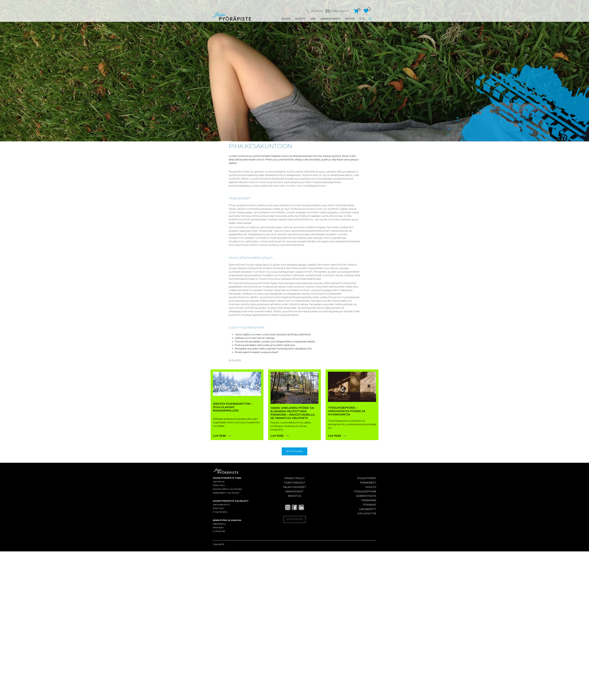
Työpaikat (369, 505)
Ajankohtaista (330, 19)
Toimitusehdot (294, 483)
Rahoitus (295, 496)
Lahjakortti (368, 509)
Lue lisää (219, 435)
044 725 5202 (317, 11)
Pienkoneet (368, 483)
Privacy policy (294, 478)
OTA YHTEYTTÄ (294, 519)
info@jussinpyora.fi (339, 11)
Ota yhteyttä (367, 514)
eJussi (286, 19)
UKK (313, 19)
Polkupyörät (367, 478)
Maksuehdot (294, 492)
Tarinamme (369, 500)
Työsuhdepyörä (365, 492)
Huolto (300, 19)
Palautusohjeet (295, 487)
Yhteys (350, 19)
